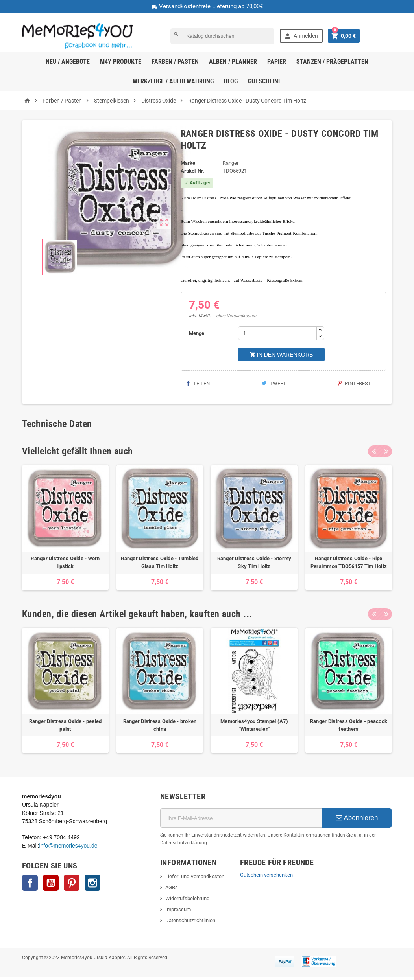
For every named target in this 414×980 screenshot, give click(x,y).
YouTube (51, 883)
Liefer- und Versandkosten (195, 876)
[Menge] (277, 333)
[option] (65, 528)
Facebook (30, 883)
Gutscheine (265, 81)
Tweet (274, 383)
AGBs (172, 887)
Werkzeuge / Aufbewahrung (173, 81)
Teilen (198, 383)
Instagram (92, 883)
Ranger (231, 163)
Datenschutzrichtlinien (190, 920)
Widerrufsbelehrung (187, 898)
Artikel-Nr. (192, 171)
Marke (188, 163)
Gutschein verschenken (266, 875)
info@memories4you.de (68, 846)
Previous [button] (374, 451)
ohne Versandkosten (236, 316)
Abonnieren (357, 818)
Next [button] (386, 451)
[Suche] (222, 36)
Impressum (178, 909)
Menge (197, 333)
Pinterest (354, 383)
